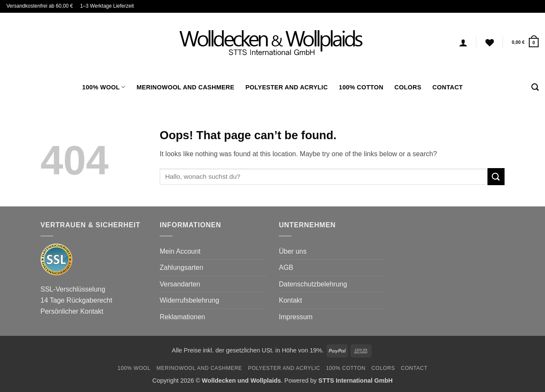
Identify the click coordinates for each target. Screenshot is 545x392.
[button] (525, 42)
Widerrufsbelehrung (189, 300)
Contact (448, 87)
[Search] (535, 87)
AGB (286, 268)
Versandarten (180, 284)
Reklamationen (182, 317)
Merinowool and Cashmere (186, 87)
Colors (408, 87)
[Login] (463, 43)
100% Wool (104, 87)
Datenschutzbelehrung (313, 284)
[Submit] (496, 176)
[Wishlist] (490, 43)
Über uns (293, 251)
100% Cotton (361, 87)
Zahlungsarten (181, 268)
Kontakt (290, 300)
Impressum (296, 317)
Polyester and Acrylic (286, 87)
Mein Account (180, 251)
